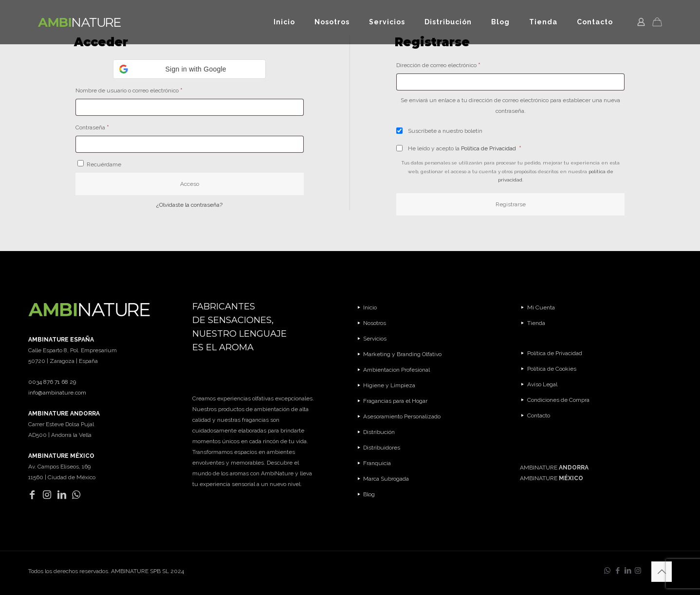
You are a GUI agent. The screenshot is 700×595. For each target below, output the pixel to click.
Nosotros (375, 323)
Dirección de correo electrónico (452, 64)
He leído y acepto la (459, 148)
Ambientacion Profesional (396, 370)
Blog (369, 494)
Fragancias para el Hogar (395, 401)
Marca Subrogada (386, 479)
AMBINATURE (554, 468)
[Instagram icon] (638, 571)
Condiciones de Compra (558, 400)
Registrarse (511, 204)
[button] (189, 69)
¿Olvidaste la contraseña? (189, 205)
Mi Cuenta (541, 307)
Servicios (375, 339)
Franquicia (377, 463)
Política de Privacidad (489, 148)
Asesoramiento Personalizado (402, 416)
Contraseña (106, 126)
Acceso (190, 184)
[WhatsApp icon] (607, 571)
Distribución (379, 432)
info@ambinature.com (57, 393)
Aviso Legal (542, 384)
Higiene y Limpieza (389, 385)
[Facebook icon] (617, 571)
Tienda (536, 323)
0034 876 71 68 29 (52, 382)
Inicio (370, 307)
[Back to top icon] (662, 572)
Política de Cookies (552, 369)
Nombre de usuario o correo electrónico (143, 89)
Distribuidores (382, 448)
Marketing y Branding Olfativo (402, 354)
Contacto (539, 415)
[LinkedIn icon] (628, 571)
